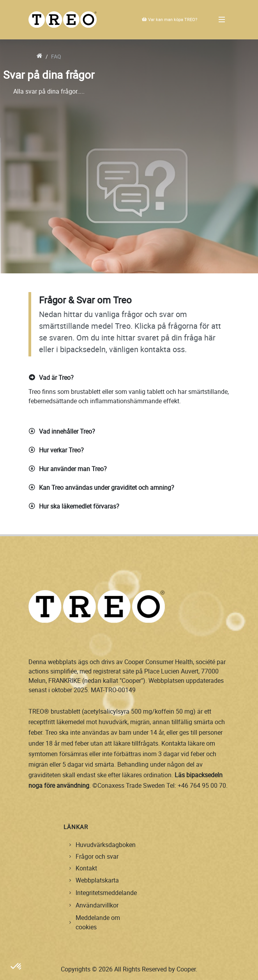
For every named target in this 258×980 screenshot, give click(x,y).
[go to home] (40, 56)
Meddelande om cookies (98, 922)
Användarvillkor (97, 905)
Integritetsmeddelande (106, 893)
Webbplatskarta (97, 880)
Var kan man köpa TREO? (170, 19)
